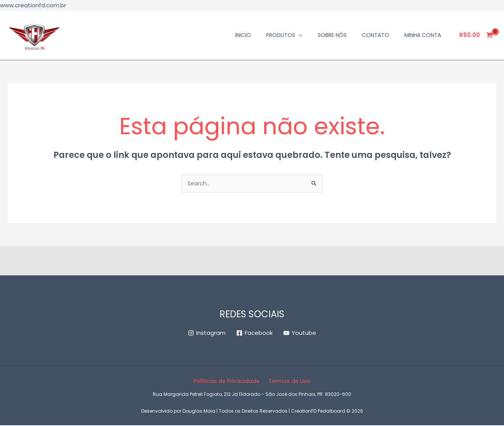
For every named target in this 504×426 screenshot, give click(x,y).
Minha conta (423, 35)
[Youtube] (300, 334)
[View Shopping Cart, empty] (477, 35)
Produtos (284, 35)
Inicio (243, 35)
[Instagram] (207, 334)
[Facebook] (254, 334)
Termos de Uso (289, 382)
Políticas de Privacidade (228, 382)
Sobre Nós (332, 35)
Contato (376, 35)
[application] (299, 35)
